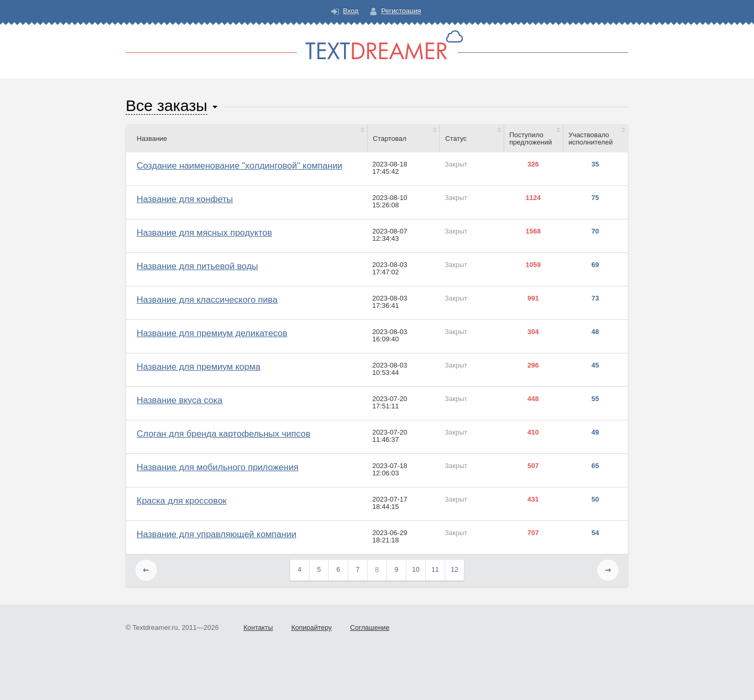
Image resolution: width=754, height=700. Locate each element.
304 (533, 332)
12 (454, 569)
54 (595, 533)
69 (595, 265)
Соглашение (370, 627)
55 (595, 399)
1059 (533, 265)
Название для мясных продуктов (204, 233)
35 (595, 164)
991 (533, 298)
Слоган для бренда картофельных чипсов (224, 434)
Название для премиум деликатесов (212, 333)
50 (595, 499)
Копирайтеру (311, 627)
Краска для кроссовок (182, 501)
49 (595, 432)
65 (595, 466)
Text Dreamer (377, 45)
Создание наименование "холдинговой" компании (240, 166)
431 (533, 499)
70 (595, 231)
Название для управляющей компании (217, 534)
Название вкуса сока (180, 400)
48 (595, 332)
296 (533, 365)
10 (416, 569)
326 (533, 164)
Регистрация (401, 11)
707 (533, 533)
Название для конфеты (185, 199)
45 (595, 365)
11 (435, 569)
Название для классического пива (207, 300)
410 (533, 432)
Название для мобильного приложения (218, 467)
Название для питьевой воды (197, 266)
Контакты (258, 627)
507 (533, 466)
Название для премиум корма (198, 367)
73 (595, 298)
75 (595, 198)
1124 (533, 198)
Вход (351, 11)
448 (533, 399)
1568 (533, 231)
